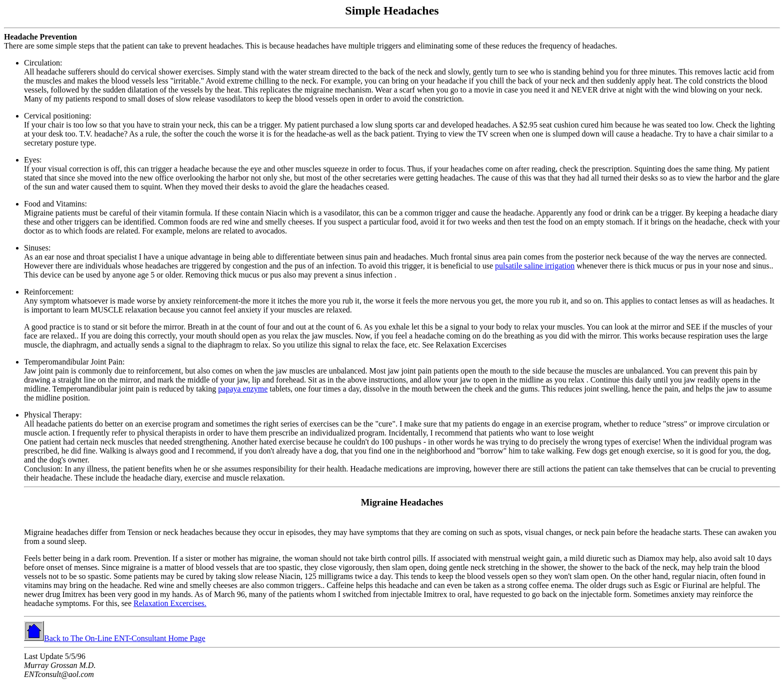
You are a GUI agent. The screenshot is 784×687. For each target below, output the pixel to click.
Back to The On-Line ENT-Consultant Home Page (115, 638)
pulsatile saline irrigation (535, 266)
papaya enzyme (243, 389)
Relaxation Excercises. (170, 603)
